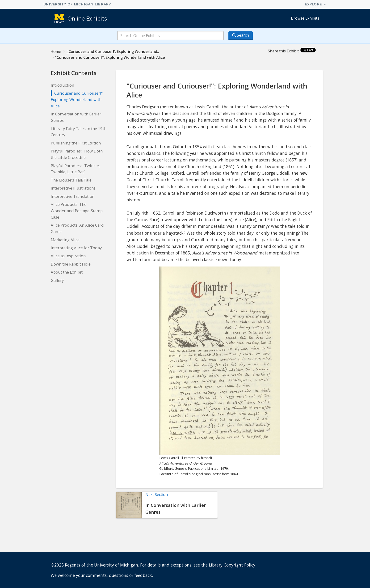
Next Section (157, 495)
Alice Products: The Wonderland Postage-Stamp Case (77, 211)
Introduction (62, 85)
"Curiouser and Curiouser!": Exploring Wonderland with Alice (77, 99)
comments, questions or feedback (119, 575)
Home (56, 51)
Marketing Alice (65, 240)
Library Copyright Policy (232, 565)
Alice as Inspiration (68, 256)
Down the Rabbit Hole (71, 264)
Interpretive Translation (73, 196)
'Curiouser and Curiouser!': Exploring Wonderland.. (113, 51)
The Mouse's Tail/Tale (71, 180)
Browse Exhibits (305, 18)
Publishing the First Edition (76, 143)
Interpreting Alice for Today (76, 248)
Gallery (57, 280)
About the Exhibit (67, 272)
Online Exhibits (87, 18)
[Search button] (241, 36)
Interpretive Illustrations (73, 188)
